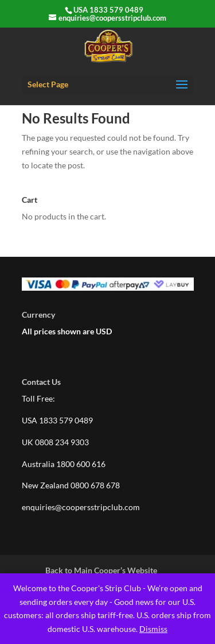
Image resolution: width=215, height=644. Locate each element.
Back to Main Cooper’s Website (101, 570)
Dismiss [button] (153, 629)
